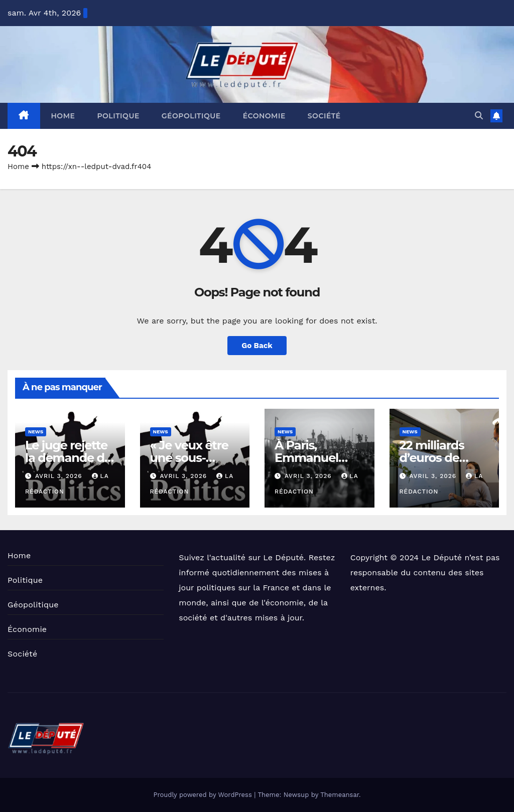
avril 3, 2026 (60, 476)
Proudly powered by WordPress (204, 795)
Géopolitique (191, 116)
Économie (264, 116)
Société (324, 116)
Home (63, 116)
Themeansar (340, 795)
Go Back (257, 346)
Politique (118, 116)
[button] (479, 116)
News (36, 432)
